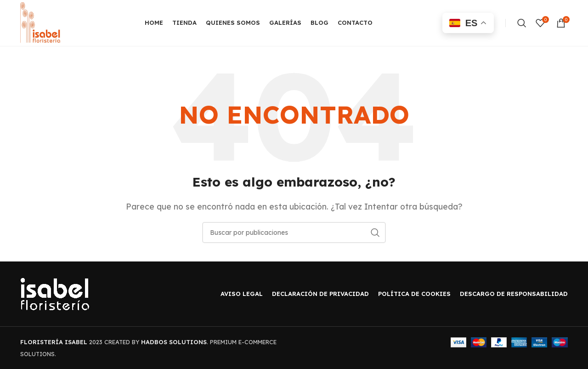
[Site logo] (40, 22)
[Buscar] (522, 23)
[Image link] (55, 293)
